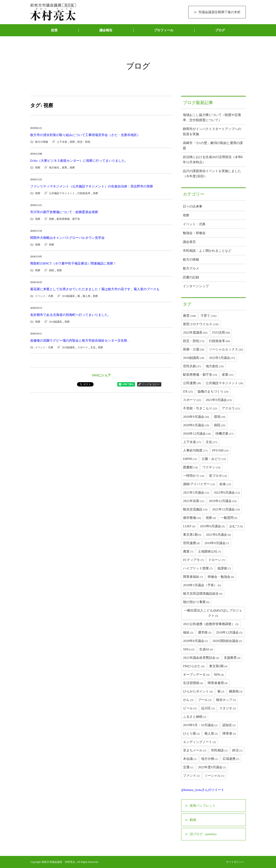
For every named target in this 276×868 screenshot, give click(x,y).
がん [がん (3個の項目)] (188, 700)
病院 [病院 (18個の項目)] (220, 425)
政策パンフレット (203, 806)
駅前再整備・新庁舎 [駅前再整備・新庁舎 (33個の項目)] (200, 375)
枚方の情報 (42, 142)
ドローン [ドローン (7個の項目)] (217, 560)
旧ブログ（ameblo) (203, 834)
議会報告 (106, 30)
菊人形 (86, 296)
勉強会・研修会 (194, 233)
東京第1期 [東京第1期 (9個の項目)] (192, 535)
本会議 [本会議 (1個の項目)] (190, 759)
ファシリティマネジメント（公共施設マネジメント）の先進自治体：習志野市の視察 (92, 186)
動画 (193, 820)
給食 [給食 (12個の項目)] (225, 484)
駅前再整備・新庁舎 (68, 219)
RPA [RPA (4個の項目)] (219, 675)
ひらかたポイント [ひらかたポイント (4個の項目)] (198, 691)
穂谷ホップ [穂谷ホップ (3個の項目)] (226, 700)
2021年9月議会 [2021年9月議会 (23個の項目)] (219, 400)
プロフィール (164, 30)
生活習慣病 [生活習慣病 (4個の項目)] (193, 683)
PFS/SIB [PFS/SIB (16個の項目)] (220, 450)
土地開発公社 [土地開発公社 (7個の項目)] (209, 551)
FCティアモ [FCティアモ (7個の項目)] (193, 560)
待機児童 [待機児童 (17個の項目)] (224, 434)
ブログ (220, 30)
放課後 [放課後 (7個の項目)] (224, 568)
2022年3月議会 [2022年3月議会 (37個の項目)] (222, 358)
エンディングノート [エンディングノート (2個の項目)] (199, 742)
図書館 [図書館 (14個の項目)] (190, 467)
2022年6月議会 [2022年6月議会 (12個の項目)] (227, 493)
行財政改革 (84, 193)
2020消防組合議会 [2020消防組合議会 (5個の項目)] (227, 641)
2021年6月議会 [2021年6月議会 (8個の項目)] (219, 535)
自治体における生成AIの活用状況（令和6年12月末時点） (213, 160)
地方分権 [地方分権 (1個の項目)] (209, 759)
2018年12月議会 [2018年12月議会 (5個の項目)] (229, 632)
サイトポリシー (235, 862)
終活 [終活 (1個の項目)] (237, 750)
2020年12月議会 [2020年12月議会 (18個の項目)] (197, 434)
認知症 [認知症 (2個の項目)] (229, 725)
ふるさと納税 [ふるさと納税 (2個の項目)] (195, 717)
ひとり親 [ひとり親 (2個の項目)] (191, 733)
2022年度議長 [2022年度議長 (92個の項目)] (195, 333)
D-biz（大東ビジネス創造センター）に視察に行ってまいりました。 (79, 161)
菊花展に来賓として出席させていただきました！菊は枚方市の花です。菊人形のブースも (95, 289)
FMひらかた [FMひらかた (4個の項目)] (194, 666)
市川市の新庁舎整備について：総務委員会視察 (64, 212)
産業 (64, 168)
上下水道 (62, 142)
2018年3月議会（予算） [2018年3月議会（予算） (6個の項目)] (202, 585)
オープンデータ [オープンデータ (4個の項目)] (196, 675)
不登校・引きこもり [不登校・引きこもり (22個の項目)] (200, 408)
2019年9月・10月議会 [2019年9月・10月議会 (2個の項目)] (200, 725)
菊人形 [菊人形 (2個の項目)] (211, 733)
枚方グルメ (191, 268)
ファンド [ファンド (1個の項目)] (191, 776)
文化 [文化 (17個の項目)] (211, 442)
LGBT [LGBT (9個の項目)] (189, 526)
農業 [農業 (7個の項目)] (188, 551)
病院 (52, 270)
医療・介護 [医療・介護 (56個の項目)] (194, 349)
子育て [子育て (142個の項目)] (209, 316)
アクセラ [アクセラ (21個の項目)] (231, 408)
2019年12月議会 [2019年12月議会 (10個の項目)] (223, 501)
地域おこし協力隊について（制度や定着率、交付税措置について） (212, 117)
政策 (54, 30)
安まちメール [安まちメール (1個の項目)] (195, 750)
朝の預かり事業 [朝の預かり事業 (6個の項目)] (196, 602)
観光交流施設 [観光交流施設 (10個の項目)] (195, 509)
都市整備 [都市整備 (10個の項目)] (192, 518)
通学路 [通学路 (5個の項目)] (205, 632)
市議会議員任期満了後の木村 (219, 12)
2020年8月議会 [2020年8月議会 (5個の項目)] (195, 641)
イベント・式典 (44, 296)
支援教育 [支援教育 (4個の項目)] (232, 658)
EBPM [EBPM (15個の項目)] (190, 459)
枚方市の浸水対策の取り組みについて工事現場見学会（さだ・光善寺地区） (85, 135)
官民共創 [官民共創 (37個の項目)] (192, 366)
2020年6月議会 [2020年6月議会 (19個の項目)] (196, 425)
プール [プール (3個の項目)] (205, 700)
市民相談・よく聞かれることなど (207, 251)
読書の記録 (191, 277)
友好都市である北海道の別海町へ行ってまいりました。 (71, 315)
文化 (93, 347)
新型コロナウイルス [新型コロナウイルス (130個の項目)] (201, 324)
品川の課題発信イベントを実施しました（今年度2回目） (212, 174)
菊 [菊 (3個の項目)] (221, 691)
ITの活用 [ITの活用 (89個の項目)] (221, 333)
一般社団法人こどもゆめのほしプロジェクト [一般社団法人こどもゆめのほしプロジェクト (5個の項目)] (213, 613)
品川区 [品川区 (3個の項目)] (208, 708)
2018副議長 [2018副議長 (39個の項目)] (194, 358)
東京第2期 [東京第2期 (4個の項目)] (218, 666)
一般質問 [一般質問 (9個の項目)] (229, 518)
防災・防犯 (84, 142)
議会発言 (189, 242)
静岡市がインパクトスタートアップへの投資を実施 (212, 131)
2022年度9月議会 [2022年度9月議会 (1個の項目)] (212, 767)
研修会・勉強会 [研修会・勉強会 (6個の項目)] (221, 577)
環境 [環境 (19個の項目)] (220, 417)
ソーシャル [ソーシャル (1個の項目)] (214, 776)
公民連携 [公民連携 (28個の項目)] (192, 383)
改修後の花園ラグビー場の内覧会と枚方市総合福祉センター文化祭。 (80, 341)
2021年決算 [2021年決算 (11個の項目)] (194, 501)
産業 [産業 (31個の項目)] (228, 375)
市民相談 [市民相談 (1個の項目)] (219, 750)
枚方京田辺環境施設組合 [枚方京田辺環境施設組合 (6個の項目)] (203, 594)
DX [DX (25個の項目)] (188, 391)
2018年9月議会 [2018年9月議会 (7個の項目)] (217, 543)
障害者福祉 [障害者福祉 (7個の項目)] (193, 577)
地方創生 (54, 168)
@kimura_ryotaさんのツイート (203, 790)
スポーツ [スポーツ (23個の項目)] (192, 400)
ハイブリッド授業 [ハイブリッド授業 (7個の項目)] (198, 568)
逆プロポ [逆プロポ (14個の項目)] (218, 476)
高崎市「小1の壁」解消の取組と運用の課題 (213, 146)
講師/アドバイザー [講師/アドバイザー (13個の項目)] (199, 484)
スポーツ (83, 347)
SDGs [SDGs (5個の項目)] (189, 649)
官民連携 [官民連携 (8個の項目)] (191, 543)
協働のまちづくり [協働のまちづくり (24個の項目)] (213, 391)
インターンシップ (196, 286)
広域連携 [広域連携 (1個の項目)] (231, 759)
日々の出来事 (193, 206)
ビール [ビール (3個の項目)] (190, 708)
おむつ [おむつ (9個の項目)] (236, 526)
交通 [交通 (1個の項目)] (188, 767)
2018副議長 (68, 296)
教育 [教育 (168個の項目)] (189, 316)
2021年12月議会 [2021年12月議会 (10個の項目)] (226, 509)
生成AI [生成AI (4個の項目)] (206, 649)
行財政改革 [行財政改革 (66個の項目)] (220, 341)
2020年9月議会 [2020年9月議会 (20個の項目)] (196, 417)
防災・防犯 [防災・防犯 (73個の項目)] (194, 341)
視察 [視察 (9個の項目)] (211, 518)
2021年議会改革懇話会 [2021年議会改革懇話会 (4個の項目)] (201, 658)
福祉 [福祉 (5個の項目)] (188, 632)
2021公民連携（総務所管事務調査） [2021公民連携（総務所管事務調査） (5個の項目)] (211, 624)
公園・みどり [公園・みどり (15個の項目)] (214, 459)
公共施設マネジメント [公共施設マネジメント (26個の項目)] (224, 383)
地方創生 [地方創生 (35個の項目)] (215, 366)
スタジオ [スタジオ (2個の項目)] (228, 708)
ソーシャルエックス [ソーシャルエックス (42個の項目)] (226, 349)
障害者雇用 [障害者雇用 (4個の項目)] (218, 683)
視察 (72, 142)
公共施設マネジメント (62, 193)
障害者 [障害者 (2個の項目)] (229, 733)
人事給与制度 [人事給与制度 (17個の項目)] (195, 450)
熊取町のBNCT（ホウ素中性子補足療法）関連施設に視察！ (73, 263)
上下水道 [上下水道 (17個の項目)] (192, 442)
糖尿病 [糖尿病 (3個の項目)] (236, 691)
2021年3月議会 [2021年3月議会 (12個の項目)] (196, 493)
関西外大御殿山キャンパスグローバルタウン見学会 (67, 238)
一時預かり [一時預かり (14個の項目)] (194, 476)
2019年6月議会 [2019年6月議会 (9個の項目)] (212, 526)
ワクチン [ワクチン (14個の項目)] (211, 467)
